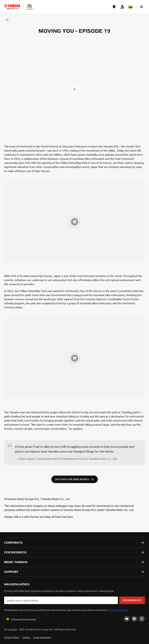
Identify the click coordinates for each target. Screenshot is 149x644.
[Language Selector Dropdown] (131, 7)
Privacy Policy (12, 637)
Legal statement (42, 637)
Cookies (26, 637)
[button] (141, 7)
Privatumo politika (118, 610)
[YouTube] (127, 619)
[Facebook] (134, 619)
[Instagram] (142, 619)
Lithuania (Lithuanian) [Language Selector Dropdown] (21, 619)
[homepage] (12, 7)
